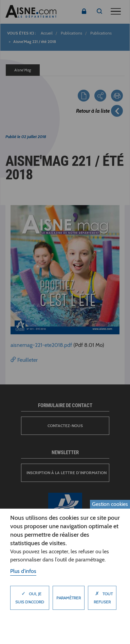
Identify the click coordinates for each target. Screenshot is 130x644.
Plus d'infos (23, 571)
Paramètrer (69, 598)
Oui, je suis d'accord (30, 596)
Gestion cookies (110, 504)
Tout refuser (102, 596)
